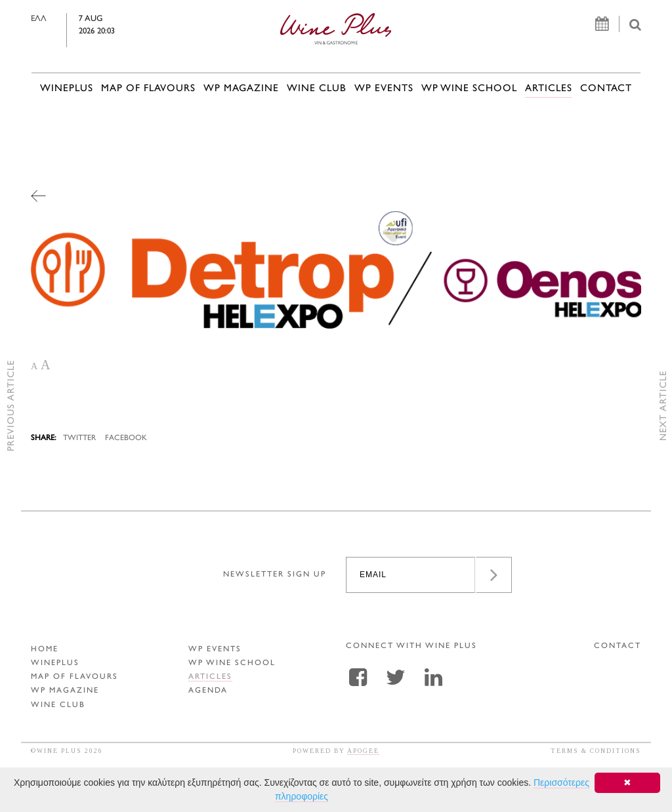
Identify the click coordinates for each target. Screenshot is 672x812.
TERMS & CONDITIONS (596, 751)
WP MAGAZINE (241, 89)
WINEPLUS (67, 89)
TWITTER (79, 438)
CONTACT (606, 89)
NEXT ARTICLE (664, 406)
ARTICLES (549, 89)
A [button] (34, 366)
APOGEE (363, 751)
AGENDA (208, 691)
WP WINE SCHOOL (469, 89)
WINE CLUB (317, 89)
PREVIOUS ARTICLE (11, 406)
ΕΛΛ (58, 19)
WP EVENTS (384, 89)
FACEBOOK (126, 438)
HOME (45, 650)
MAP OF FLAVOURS (148, 89)
